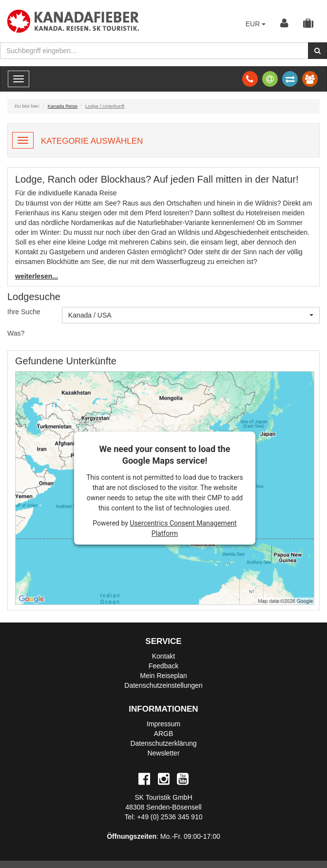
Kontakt (163, 656)
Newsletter (163, 753)
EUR (256, 24)
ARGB (164, 734)
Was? (16, 333)
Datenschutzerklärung (163, 743)
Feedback (163, 666)
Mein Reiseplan (163, 676)
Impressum (163, 724)
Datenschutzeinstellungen (163, 685)
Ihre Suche (24, 312)
